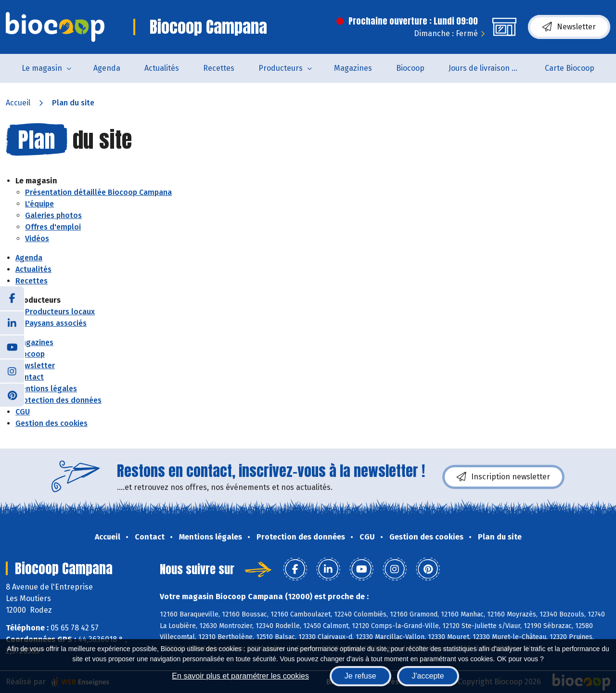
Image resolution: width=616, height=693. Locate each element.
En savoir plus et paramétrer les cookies (240, 676)
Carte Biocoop (570, 68)
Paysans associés (56, 323)
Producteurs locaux (60, 312)
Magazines (353, 68)
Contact (30, 377)
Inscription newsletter (503, 477)
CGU (23, 412)
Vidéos (37, 238)
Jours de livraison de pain (491, 68)
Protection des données (58, 400)
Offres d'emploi (53, 227)
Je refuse (360, 676)
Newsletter (569, 27)
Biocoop (410, 68)
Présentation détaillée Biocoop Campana (98, 192)
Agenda (107, 68)
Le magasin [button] (42, 68)
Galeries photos (53, 215)
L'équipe (39, 204)
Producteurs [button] (281, 68)
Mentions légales (46, 389)
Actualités (162, 68)
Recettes (219, 68)
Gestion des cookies (51, 423)
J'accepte (428, 676)
